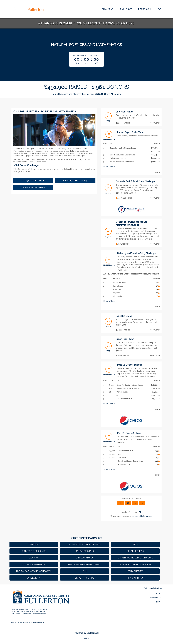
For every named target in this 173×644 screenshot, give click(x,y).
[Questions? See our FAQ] (140, 512)
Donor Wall (145, 9)
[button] (142, 503)
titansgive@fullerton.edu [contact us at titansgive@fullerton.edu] (142, 516)
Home (159, 602)
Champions (107, 9)
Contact (158, 593)
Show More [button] (109, 167)
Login (86, 638)
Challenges (126, 9)
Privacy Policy (156, 598)
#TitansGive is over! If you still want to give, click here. (87, 23)
